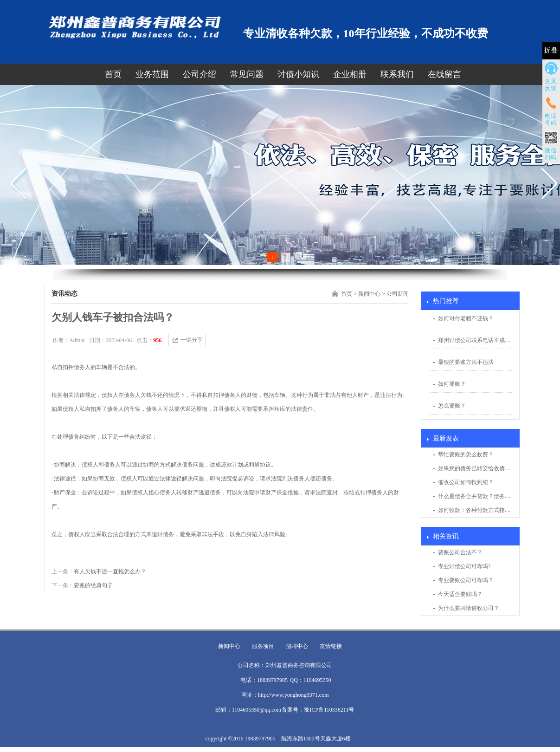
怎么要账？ (452, 406)
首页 (113, 74)
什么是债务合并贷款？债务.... (474, 496)
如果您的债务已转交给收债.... (474, 468)
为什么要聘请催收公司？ (469, 608)
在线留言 (444, 74)
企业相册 (350, 74)
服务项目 (263, 646)
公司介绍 (200, 74)
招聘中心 (297, 646)
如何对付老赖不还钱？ (466, 318)
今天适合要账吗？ (460, 594)
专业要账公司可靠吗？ (466, 580)
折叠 (551, 50)
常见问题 (247, 74)
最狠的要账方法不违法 (466, 362)
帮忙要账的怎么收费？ (466, 454)
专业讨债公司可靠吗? (464, 566)
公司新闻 (398, 294)
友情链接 (331, 646)
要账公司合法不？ (460, 552)
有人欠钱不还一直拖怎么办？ (110, 571)
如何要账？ (452, 384)
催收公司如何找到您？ (466, 482)
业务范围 (152, 74)
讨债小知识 (298, 74)
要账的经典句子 (93, 585)
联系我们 (397, 74)
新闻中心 (369, 294)
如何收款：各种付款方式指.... (474, 510)
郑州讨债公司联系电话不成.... (474, 340)
